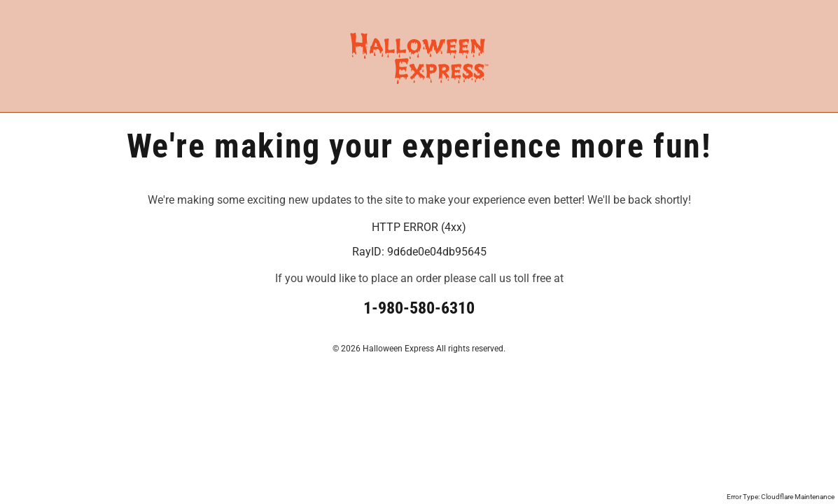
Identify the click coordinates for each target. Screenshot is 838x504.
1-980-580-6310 (419, 308)
